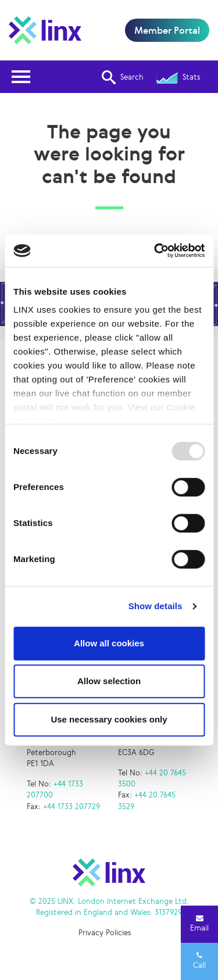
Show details (156, 606)
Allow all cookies (109, 643)
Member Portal (167, 30)
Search (123, 77)
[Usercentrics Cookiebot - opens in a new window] (155, 251)
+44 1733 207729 (72, 806)
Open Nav (24, 69)
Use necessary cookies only (109, 719)
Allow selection (109, 681)
